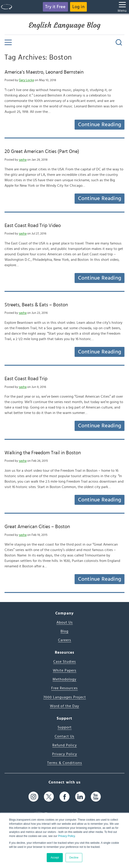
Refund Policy (65, 745)
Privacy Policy (66, 836)
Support (65, 727)
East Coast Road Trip (26, 379)
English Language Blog (64, 25)
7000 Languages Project (65, 697)
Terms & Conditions (65, 763)
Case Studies (65, 662)
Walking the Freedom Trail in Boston (43, 453)
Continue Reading (100, 125)
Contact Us (64, 736)
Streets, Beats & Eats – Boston (36, 305)
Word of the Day (64, 706)
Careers (65, 640)
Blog (64, 631)
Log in (78, 7)
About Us (65, 622)
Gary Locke (26, 80)
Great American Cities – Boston (37, 527)
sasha (23, 160)
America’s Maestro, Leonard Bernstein (44, 72)
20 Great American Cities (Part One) (42, 151)
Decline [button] (74, 858)
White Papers (65, 670)
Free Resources (64, 688)
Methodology (64, 679)
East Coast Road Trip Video (33, 225)
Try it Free (55, 7)
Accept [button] (55, 858)
